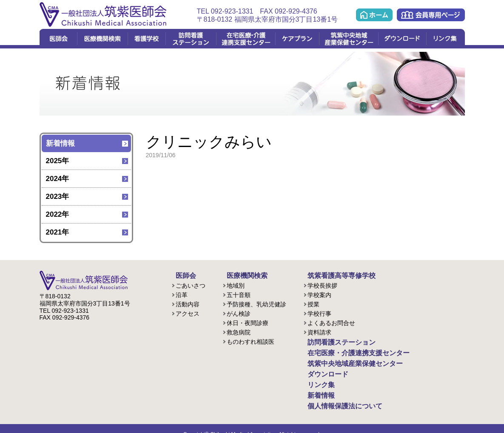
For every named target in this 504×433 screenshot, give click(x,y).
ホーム (374, 15)
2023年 (58, 197)
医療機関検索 (102, 39)
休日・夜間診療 (248, 322)
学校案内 (319, 294)
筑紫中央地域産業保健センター (349, 39)
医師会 (58, 39)
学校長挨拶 (322, 284)
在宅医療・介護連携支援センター (246, 39)
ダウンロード (402, 39)
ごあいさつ (191, 284)
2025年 (58, 161)
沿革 (182, 294)
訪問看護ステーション (191, 39)
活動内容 (188, 303)
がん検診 (239, 312)
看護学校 (147, 39)
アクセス (188, 312)
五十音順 (239, 294)
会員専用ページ (431, 15)
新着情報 (60, 143)
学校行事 (319, 312)
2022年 (58, 214)
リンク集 (446, 39)
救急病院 (239, 331)
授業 (313, 303)
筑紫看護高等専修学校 (333, 275)
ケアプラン (297, 39)
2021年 (58, 232)
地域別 (236, 284)
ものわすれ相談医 (251, 340)
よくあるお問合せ (331, 322)
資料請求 (319, 331)
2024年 (58, 179)
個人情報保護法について (336, 396)
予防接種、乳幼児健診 (256, 303)
